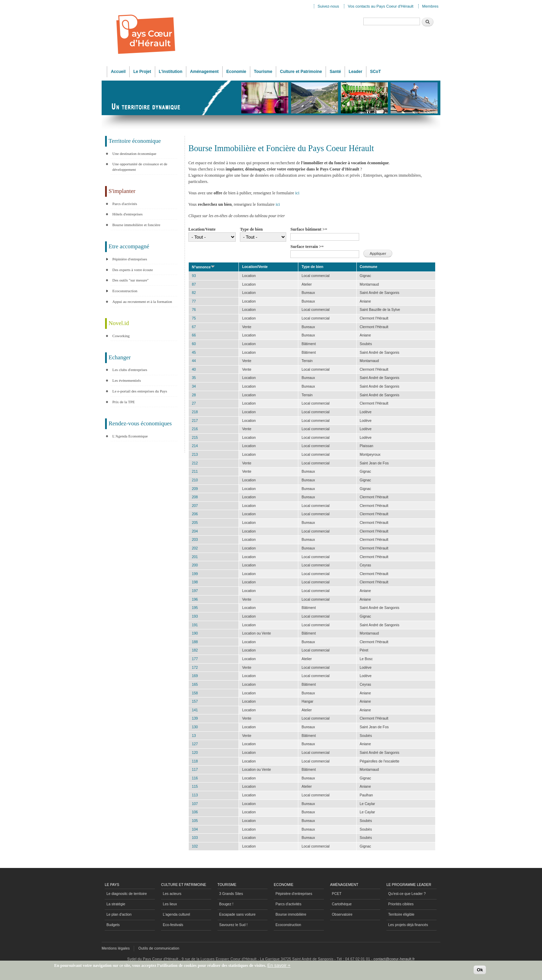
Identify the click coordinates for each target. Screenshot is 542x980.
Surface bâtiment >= (309, 229)
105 (195, 821)
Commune (369, 267)
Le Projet (142, 72)
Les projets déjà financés (408, 925)
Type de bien (251, 229)
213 (195, 455)
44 (194, 361)
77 (194, 301)
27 (194, 403)
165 (195, 685)
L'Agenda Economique (130, 436)
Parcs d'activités (125, 204)
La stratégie (116, 904)
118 (195, 761)
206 (195, 514)
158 (195, 693)
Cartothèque (342, 904)
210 (195, 480)
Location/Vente (202, 229)
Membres (430, 6)
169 (195, 676)
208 (195, 497)
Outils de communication (159, 948)
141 (195, 710)
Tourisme (263, 72)
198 (195, 582)
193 (195, 616)
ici (297, 193)
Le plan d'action (119, 914)
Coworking (121, 336)
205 (195, 523)
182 (195, 650)
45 (194, 353)
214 (195, 446)
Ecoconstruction (125, 291)
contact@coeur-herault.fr (394, 959)
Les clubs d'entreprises (130, 370)
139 (195, 718)
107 (195, 804)
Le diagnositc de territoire (127, 894)
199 (195, 574)
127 (195, 744)
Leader (356, 72)
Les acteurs (172, 894)
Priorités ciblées (401, 904)
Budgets (113, 925)
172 (195, 668)
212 (195, 463)
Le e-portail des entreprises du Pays (140, 391)
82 (194, 293)
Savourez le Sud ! (233, 925)
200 (195, 565)
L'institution (170, 72)
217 (195, 421)
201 (195, 557)
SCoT (375, 72)
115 (195, 787)
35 (194, 378)
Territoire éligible (401, 914)
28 (194, 395)
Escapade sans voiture (237, 914)
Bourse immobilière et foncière (136, 225)
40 (194, 369)
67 (194, 327)
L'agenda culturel (176, 914)
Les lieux (170, 904)
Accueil (118, 72)
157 (195, 701)
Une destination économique (134, 154)
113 (195, 795)
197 (195, 591)
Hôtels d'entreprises (127, 214)
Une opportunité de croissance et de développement (140, 167)
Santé (335, 72)
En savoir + (279, 966)
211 (195, 471)
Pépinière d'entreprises (130, 259)
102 (195, 846)
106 (195, 812)
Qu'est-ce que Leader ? (407, 894)
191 (195, 625)
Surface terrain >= (307, 247)
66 (194, 335)
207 (195, 506)
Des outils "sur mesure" (130, 280)
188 (195, 642)
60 (194, 344)
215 (195, 438)
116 (195, 778)
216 (195, 429)
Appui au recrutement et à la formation (142, 302)
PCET (337, 894)
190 (195, 633)
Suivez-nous (328, 6)
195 (195, 608)
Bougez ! (226, 904)
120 (195, 753)
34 (194, 386)
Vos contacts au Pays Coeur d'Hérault (381, 6)
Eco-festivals (173, 925)
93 (194, 276)
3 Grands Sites (231, 894)
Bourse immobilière (291, 914)
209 (195, 489)
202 (195, 548)
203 (195, 540)
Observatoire (342, 914)
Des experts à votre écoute (133, 270)
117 (195, 770)
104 (195, 829)
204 (195, 531)
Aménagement (204, 72)
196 (195, 599)
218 (195, 412)
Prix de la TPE (124, 402)
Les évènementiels (127, 380)
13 (194, 736)
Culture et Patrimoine (301, 72)
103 (195, 838)
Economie (236, 72)
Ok (480, 970)
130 (195, 727)
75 (194, 318)
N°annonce (203, 267)
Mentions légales (116, 948)
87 (194, 284)
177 (195, 659)
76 (194, 310)
